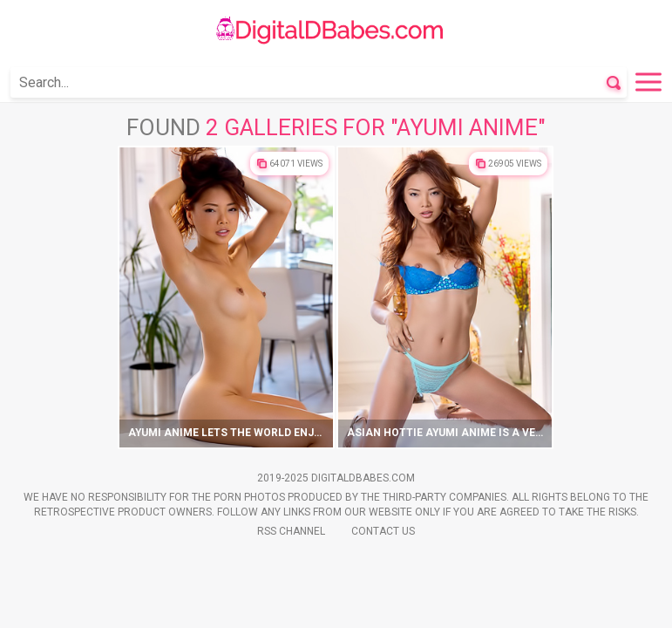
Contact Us (383, 531)
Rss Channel (291, 531)
